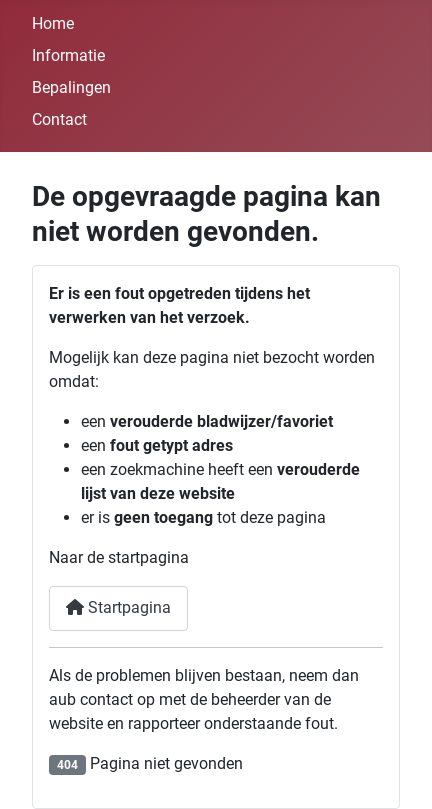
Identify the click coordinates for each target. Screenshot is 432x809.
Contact (59, 119)
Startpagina (118, 607)
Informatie (68, 55)
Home (53, 23)
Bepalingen (71, 87)
